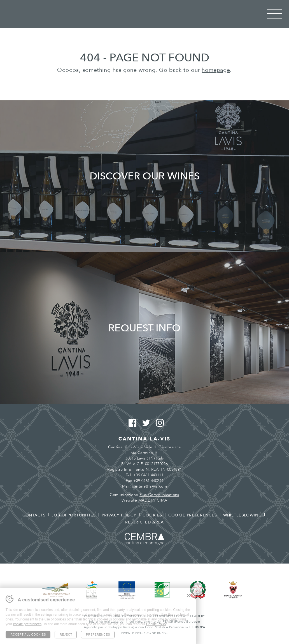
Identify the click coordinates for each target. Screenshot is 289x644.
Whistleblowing (243, 515)
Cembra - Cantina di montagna (144, 539)
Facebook (131, 423)
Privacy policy (119, 515)
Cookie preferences (193, 515)
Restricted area (145, 522)
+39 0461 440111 (148, 475)
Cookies (152, 515)
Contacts (34, 515)
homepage (216, 70)
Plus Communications (159, 495)
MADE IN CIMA (153, 500)
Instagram (158, 423)
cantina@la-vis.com (149, 486)
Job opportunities (74, 515)
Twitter (145, 423)
